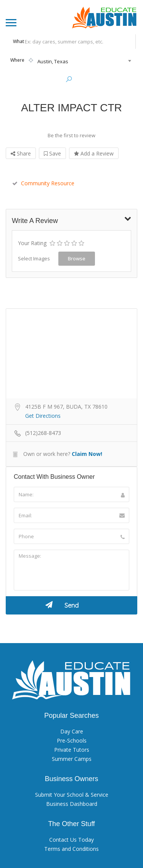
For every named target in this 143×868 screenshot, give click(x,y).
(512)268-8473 (43, 432)
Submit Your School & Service (72, 794)
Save (52, 153)
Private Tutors (72, 749)
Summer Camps (72, 758)
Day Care (72, 731)
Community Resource (43, 182)
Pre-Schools (72, 740)
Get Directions (43, 415)
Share (21, 153)
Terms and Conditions (71, 848)
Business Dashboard (72, 803)
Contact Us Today (71, 839)
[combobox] (71, 61)
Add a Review (94, 153)
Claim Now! (87, 453)
